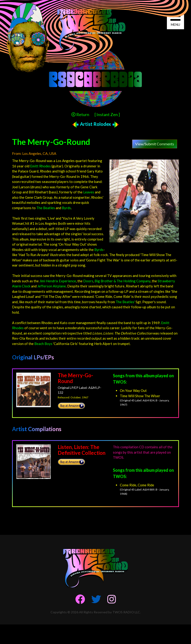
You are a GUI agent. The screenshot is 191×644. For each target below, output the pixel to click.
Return (80, 114)
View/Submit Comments (155, 144)
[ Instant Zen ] (107, 114)
